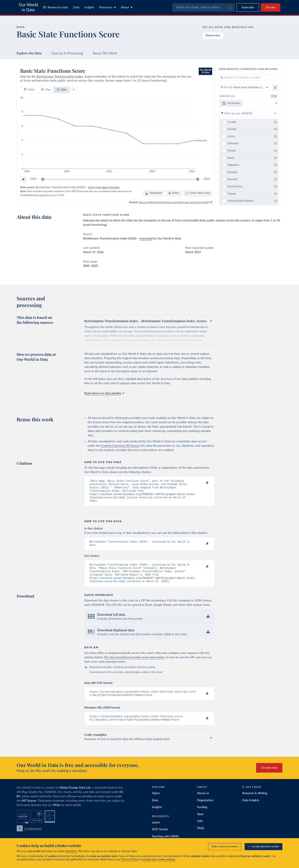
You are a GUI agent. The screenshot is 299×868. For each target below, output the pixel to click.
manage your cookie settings (158, 860)
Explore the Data (29, 53)
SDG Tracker (160, 837)
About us (203, 801)
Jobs (200, 829)
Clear (274, 96)
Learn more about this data (104, 187)
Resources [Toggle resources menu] (108, 7)
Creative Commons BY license (120, 446)
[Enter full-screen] (198, 193)
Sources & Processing (67, 53)
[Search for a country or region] (249, 78)
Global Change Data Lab (75, 796)
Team (200, 822)
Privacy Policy (129, 860)
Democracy (213, 35)
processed (146, 239)
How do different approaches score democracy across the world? (174, 202)
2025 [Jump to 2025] (207, 179)
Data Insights (251, 808)
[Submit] (230, 7)
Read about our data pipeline (104, 393)
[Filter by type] (249, 113)
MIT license (29, 809)
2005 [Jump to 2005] (33, 179)
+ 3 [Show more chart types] (73, 90)
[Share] (174, 193)
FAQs (56, 813)
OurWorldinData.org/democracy (38, 195)
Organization (205, 808)
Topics (156, 801)
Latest (156, 830)
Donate (271, 7)
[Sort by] (245, 88)
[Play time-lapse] (23, 179)
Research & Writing (255, 801)
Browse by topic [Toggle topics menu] (56, 7)
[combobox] (203, 7)
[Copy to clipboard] (203, 483)
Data (76, 7)
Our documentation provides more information (134, 664)
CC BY (61, 195)
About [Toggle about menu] (127, 7)
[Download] (154, 193)
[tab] (29, 90)
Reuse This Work (105, 53)
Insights (89, 7)
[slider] (43, 179)
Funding (202, 815)
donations (71, 851)
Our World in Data (28, 7)
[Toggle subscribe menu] (248, 7)
